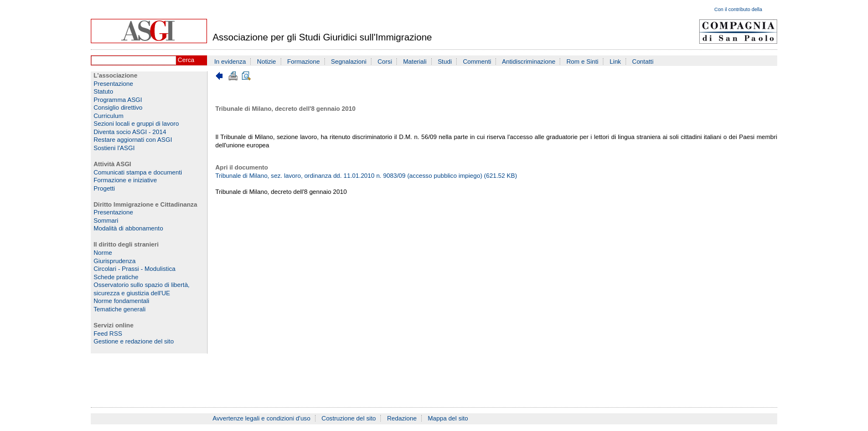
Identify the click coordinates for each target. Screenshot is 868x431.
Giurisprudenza (115, 261)
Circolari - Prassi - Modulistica (135, 269)
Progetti (104, 188)
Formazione (304, 61)
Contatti (643, 61)
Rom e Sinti (582, 61)
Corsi (385, 61)
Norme (103, 253)
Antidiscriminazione (529, 61)
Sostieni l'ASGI (114, 148)
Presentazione (113, 84)
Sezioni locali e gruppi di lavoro (136, 124)
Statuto (103, 91)
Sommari (106, 220)
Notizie (266, 61)
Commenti (477, 61)
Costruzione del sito (349, 418)
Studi (445, 61)
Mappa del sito (448, 418)
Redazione (402, 418)
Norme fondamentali (122, 301)
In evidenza (230, 61)
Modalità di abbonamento (128, 228)
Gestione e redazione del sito (134, 341)
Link (615, 61)
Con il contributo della (738, 9)
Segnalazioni (349, 61)
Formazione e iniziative (125, 180)
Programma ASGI (118, 100)
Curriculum (108, 116)
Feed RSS (108, 333)
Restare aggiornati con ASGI (133, 140)
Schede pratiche (116, 277)
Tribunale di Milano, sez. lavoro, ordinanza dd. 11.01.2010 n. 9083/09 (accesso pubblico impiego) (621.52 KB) (366, 176)
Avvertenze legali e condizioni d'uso (262, 418)
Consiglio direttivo (118, 107)
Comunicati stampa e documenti (138, 172)
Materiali (415, 61)
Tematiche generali (120, 309)
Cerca (186, 60)
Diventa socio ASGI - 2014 (130, 132)
